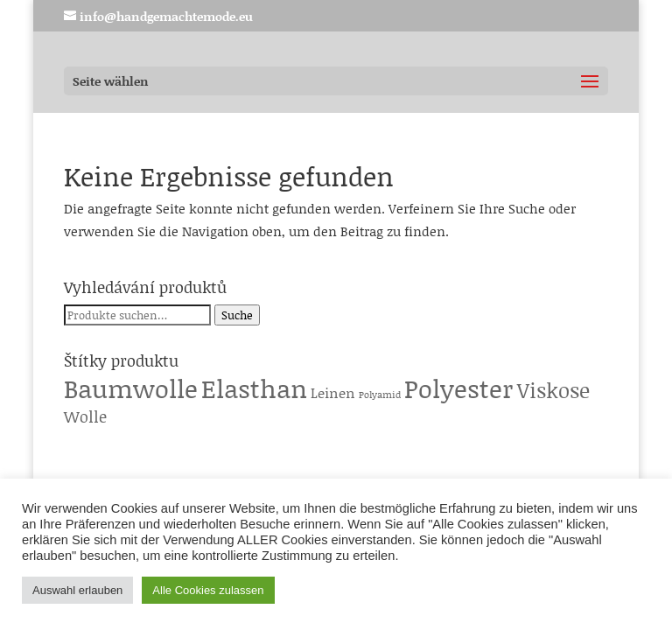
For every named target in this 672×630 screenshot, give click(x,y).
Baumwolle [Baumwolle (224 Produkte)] (131, 388)
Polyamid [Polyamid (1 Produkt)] (380, 395)
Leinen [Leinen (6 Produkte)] (333, 392)
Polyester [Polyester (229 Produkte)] (459, 388)
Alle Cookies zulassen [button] (208, 590)
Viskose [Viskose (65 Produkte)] (553, 390)
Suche (237, 315)
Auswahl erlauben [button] (77, 590)
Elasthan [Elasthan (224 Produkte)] (254, 388)
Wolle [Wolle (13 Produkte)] (85, 416)
